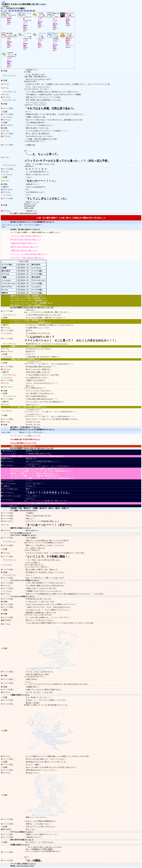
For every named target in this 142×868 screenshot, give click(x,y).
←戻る (3, 2)
